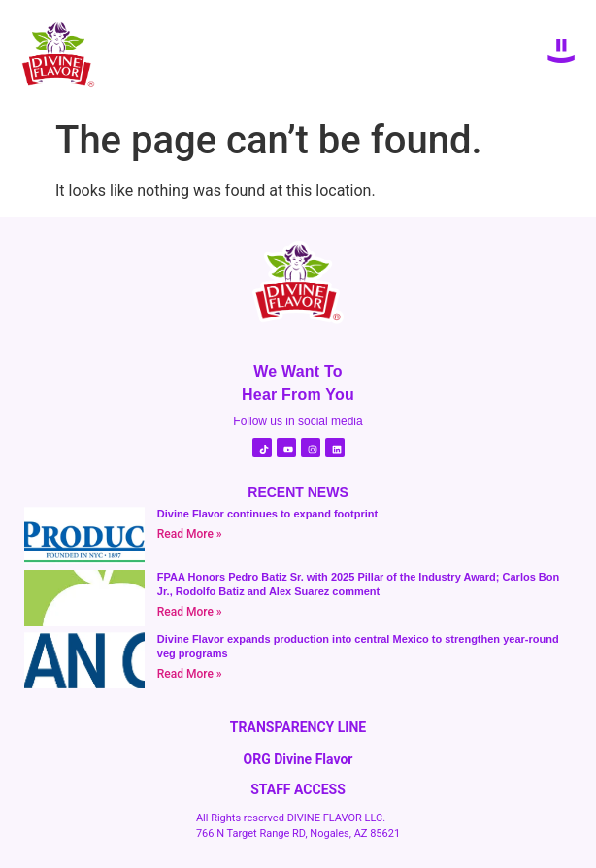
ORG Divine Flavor (298, 759)
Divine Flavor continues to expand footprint (267, 514)
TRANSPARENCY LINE (298, 727)
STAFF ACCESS (298, 789)
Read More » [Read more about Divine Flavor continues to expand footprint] (190, 534)
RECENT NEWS (298, 492)
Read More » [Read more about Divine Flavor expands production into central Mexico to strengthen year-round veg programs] (190, 674)
